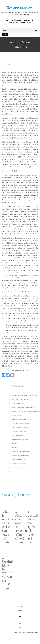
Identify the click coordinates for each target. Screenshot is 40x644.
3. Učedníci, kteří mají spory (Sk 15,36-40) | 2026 (33, 527)
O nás (20, 610)
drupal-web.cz (35, 632)
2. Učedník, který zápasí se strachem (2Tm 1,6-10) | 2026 (20, 527)
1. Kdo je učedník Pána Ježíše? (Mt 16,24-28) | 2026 (7, 527)
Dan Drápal (6, 65)
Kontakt (20, 607)
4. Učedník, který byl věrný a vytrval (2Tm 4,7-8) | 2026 (7, 573)
